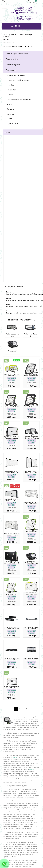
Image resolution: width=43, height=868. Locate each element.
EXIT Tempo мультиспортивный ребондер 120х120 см (31, 532)
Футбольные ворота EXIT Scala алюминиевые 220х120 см (31, 504)
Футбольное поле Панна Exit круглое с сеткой (31, 659)
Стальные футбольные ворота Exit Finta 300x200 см (12, 563)
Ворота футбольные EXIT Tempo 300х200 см (31, 594)
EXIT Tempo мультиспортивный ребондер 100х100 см (12, 594)
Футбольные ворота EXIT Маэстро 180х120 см (12, 437)
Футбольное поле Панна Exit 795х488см (31, 628)
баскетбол (32, 770)
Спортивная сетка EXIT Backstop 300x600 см (31, 472)
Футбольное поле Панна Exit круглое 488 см (12, 659)
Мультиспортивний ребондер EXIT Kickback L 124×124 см (12, 407)
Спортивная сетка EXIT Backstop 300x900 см (12, 472)
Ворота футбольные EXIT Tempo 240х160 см (12, 687)
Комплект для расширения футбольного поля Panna (12, 629)
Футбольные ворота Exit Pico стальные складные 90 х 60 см (31, 438)
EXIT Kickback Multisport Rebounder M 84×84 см (31, 406)
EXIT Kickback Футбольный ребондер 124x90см (31, 563)
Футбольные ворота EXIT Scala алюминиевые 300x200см (12, 535)
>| (27, 709)
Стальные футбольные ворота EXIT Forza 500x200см (12, 501)
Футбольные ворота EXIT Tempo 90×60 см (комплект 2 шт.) (12, 376)
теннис (15, 757)
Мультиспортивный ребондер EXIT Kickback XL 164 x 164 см (31, 376)
